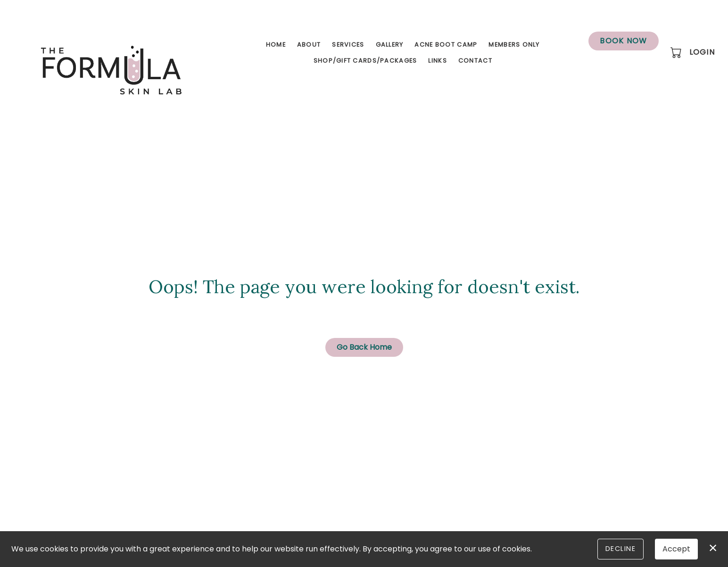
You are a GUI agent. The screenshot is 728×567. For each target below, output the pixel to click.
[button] (677, 52)
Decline (620, 549)
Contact (475, 61)
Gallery (390, 45)
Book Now (623, 41)
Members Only (514, 45)
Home (276, 45)
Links (437, 61)
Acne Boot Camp (446, 45)
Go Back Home (364, 347)
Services (348, 45)
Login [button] (702, 52)
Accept (676, 549)
